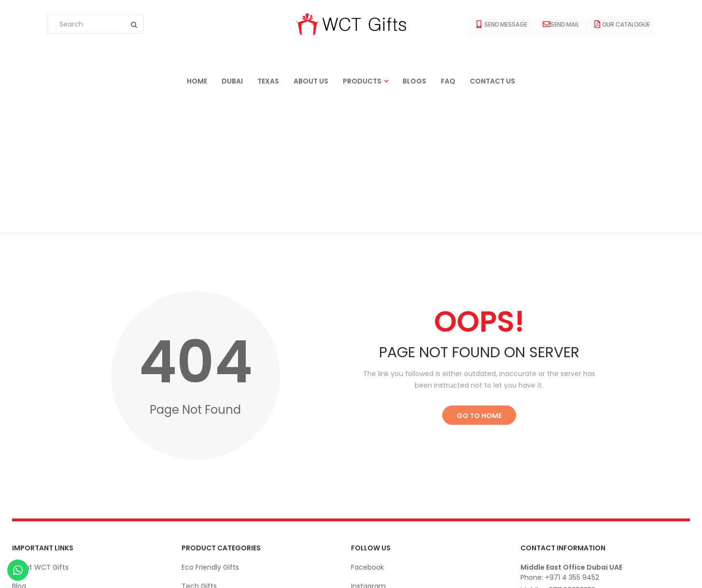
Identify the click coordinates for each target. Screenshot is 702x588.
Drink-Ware (201, 489)
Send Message (502, 24)
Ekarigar (61, 571)
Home (197, 81)
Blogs (414, 81)
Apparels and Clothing (219, 470)
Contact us (492, 81)
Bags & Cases (204, 527)
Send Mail (561, 24)
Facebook (367, 433)
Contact (26, 470)
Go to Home (479, 281)
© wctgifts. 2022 (663, 571)
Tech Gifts (199, 451)
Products (362, 81)
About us (311, 81)
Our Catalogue (622, 24)
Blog (19, 451)
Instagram (368, 451)
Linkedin (364, 470)
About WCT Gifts (40, 433)
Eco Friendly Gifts (210, 433)
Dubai (232, 81)
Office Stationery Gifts (220, 508)
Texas (268, 81)
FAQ (448, 81)
